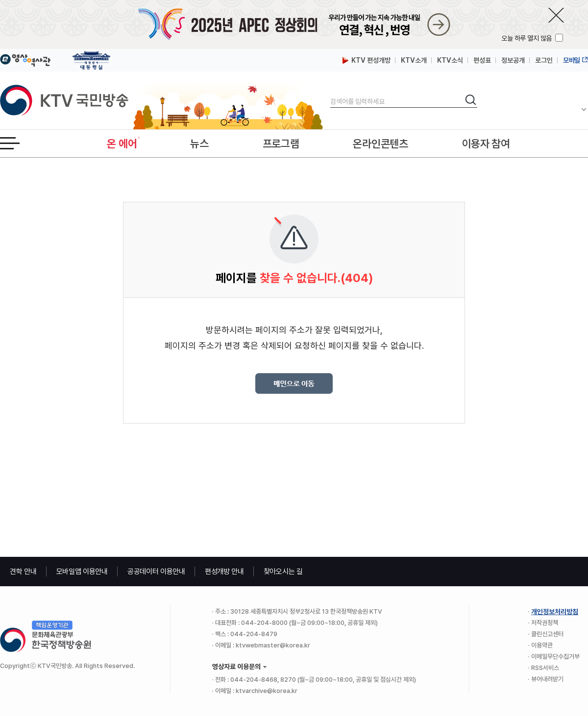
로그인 (544, 60)
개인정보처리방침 (555, 612)
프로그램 (281, 143)
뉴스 (199, 143)
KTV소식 (450, 60)
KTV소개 (414, 60)
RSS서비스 (545, 668)
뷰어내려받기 (547, 679)
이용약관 (542, 645)
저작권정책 (545, 623)
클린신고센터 (547, 634)
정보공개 (513, 60)
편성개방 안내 (224, 572)
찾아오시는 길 (283, 572)
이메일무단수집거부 (555, 656)
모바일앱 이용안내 (82, 572)
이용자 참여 (486, 143)
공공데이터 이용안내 (156, 572)
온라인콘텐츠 (380, 143)
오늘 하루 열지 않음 (527, 38)
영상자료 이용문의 (236, 667)
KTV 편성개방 (367, 60)
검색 (331, 93)
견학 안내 (23, 572)
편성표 (482, 60)
